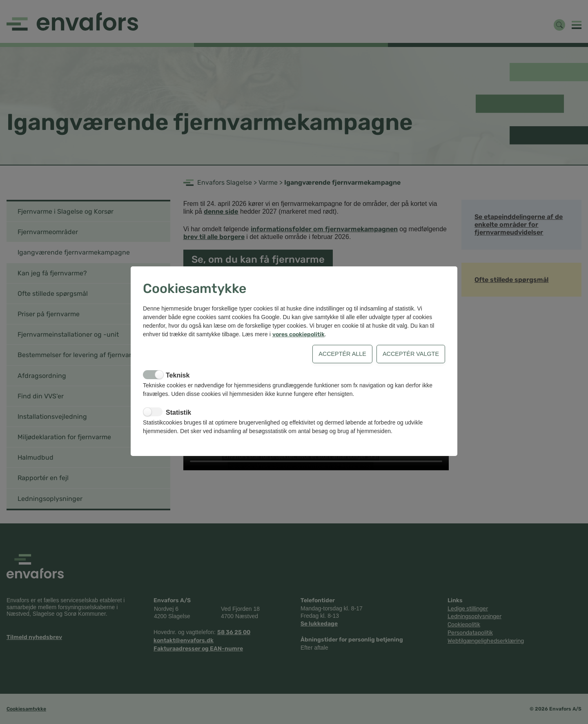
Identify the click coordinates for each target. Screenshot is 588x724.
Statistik (178, 412)
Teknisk (178, 375)
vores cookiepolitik (298, 334)
